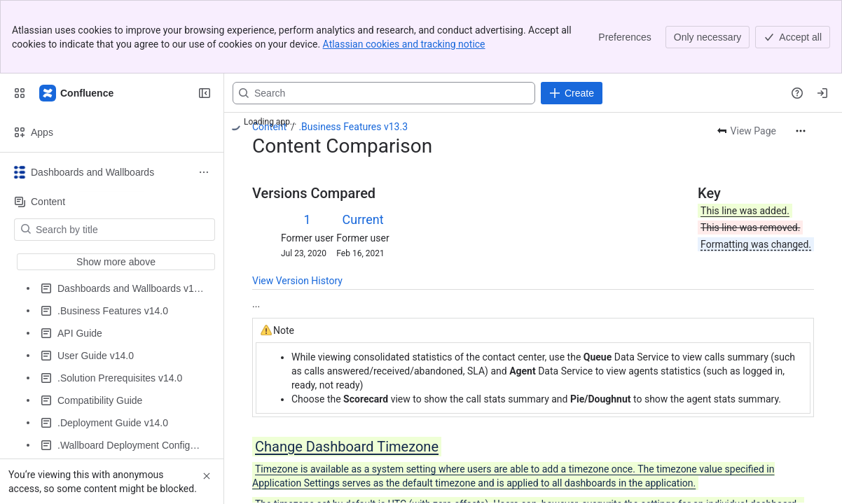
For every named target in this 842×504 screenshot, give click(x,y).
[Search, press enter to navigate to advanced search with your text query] (384, 93)
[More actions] (801, 131)
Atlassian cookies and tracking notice (404, 44)
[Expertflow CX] (77, 93)
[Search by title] (123, 230)
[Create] (572, 93)
